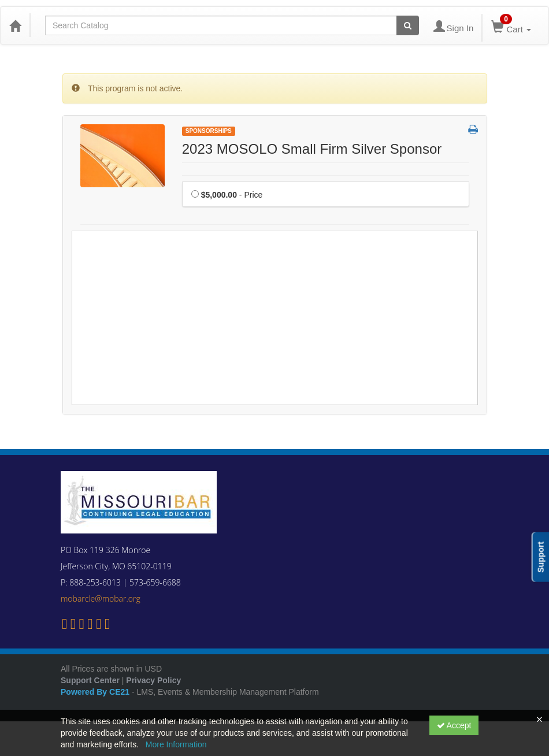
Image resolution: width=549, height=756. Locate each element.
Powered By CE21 (96, 692)
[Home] (15, 25)
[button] (473, 130)
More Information (176, 744)
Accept (454, 725)
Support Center (90, 680)
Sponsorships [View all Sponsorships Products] (209, 131)
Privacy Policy (153, 680)
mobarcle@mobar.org (101, 598)
